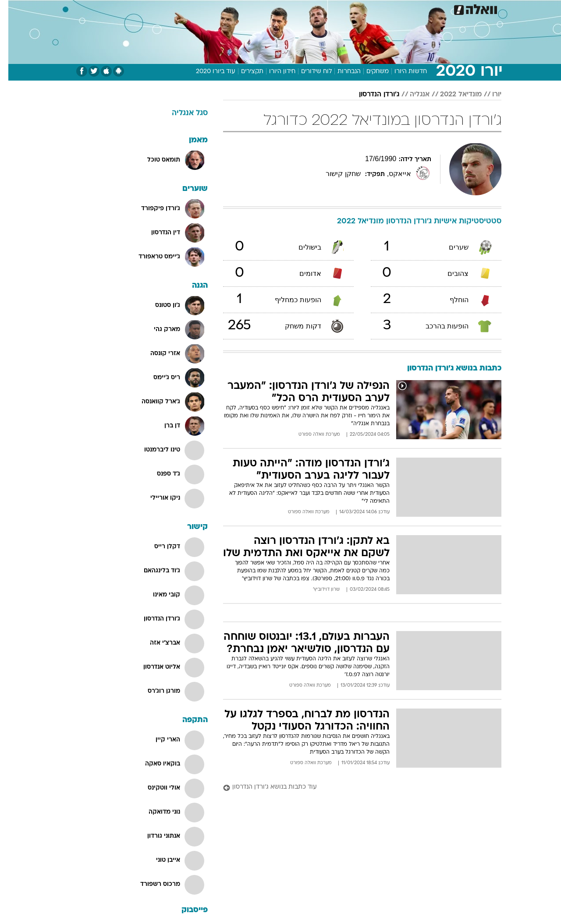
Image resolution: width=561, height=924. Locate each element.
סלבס (333, 9)
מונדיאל (392, 9)
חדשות (452, 9)
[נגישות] (12, 9)
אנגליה (411, 95)
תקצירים (244, 72)
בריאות (259, 9)
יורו (488, 95)
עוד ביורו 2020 (207, 72)
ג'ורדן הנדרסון (371, 95)
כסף (309, 9)
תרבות (361, 9)
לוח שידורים (308, 72)
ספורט (423, 9)
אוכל (286, 9)
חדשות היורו (402, 72)
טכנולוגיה (196, 9)
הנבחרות (341, 72)
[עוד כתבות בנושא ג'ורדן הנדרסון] (354, 788)
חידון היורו (274, 72)
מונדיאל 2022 (453, 95)
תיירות (229, 9)
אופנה (164, 9)
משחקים (369, 72)
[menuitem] (447, 9)
